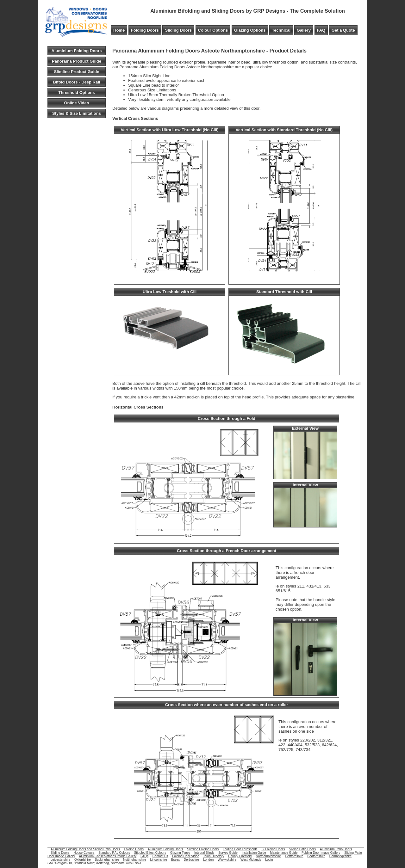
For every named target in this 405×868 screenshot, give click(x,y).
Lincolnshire (159, 860)
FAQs (144, 856)
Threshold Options (77, 92)
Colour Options (213, 30)
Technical (281, 30)
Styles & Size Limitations (77, 113)
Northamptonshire (268, 856)
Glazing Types (180, 853)
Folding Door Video (186, 856)
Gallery (304, 30)
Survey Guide (228, 853)
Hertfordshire (294, 856)
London (208, 860)
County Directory (240, 856)
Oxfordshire (83, 860)
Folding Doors (145, 30)
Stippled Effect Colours (150, 853)
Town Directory (214, 856)
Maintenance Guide (284, 853)
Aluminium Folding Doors (77, 51)
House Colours (84, 853)
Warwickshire (227, 860)
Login (269, 860)
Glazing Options (250, 30)
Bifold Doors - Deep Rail (77, 82)
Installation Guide (254, 853)
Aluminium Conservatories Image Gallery (108, 856)
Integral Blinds (204, 853)
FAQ (321, 30)
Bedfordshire (316, 856)
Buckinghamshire (107, 860)
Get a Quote (343, 30)
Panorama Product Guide (77, 61)
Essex (175, 860)
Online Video (76, 103)
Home (119, 30)
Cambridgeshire (341, 856)
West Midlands (251, 860)
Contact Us (160, 856)
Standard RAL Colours (114, 853)
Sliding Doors (178, 30)
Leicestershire (60, 860)
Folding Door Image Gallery (321, 853)
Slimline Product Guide (76, 72)
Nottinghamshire (135, 860)
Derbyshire (191, 860)
